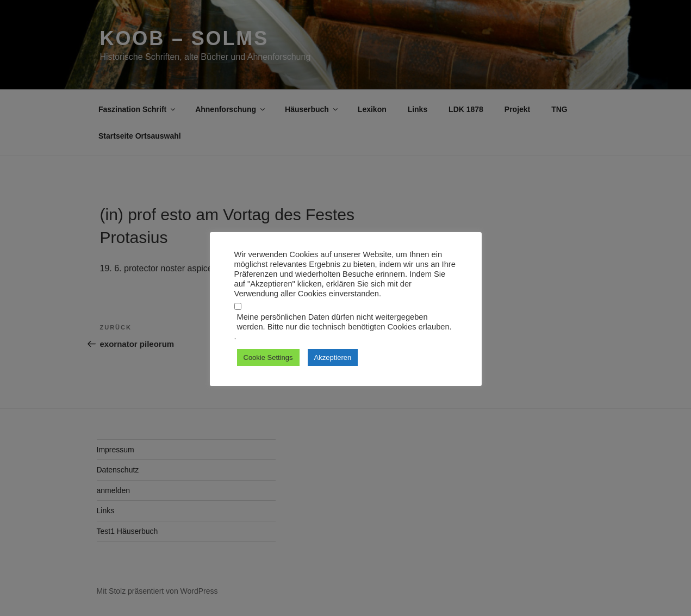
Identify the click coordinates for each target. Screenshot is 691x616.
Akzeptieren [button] (333, 357)
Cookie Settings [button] (268, 357)
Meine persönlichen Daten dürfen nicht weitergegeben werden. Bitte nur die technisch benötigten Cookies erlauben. (344, 322)
